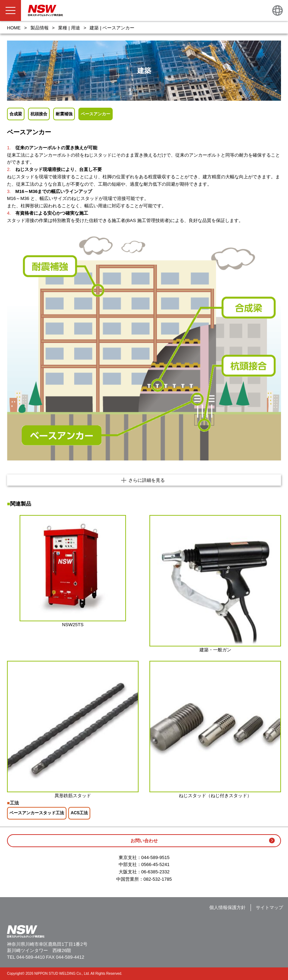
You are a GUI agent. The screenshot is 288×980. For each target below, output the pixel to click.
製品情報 (40, 28)
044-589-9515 (156, 857)
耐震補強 (64, 114)
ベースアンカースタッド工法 (37, 813)
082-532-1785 (158, 879)
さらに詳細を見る (147, 480)
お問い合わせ (144, 841)
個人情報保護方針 (227, 907)
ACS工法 (79, 813)
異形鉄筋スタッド (73, 796)
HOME (14, 28)
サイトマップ (269, 907)
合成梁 (16, 114)
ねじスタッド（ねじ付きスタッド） (215, 796)
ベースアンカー (96, 114)
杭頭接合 (39, 114)
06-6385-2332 (156, 872)
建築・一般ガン (215, 650)
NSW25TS (73, 625)
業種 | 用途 (69, 28)
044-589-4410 (31, 957)
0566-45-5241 (156, 864)
